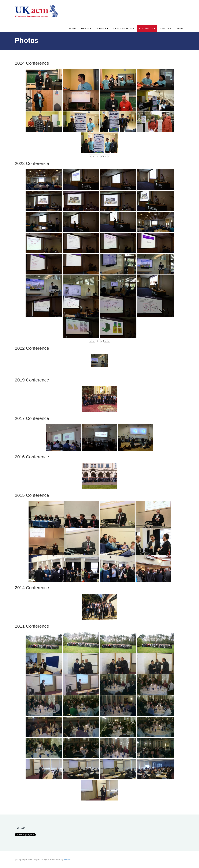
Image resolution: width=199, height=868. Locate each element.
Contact (166, 28)
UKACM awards (124, 28)
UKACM (86, 28)
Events (102, 28)
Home (72, 28)
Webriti (67, 860)
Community (147, 28)
